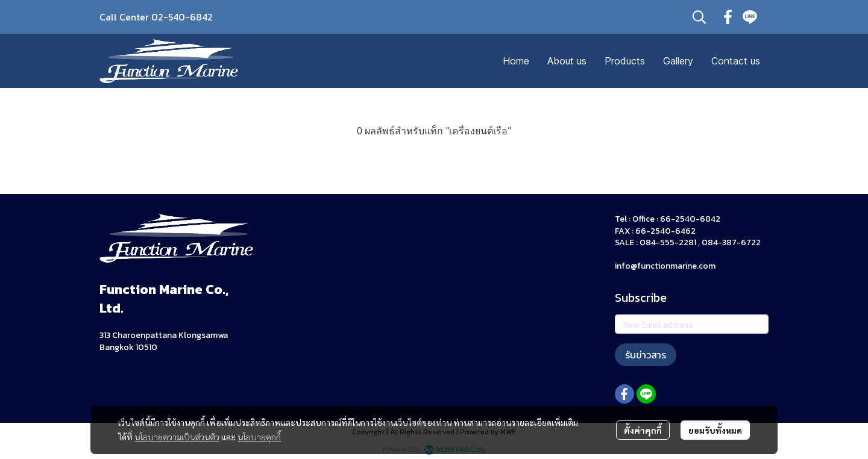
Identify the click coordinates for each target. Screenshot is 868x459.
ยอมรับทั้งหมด (715, 430)
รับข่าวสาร (646, 355)
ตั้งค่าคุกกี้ (643, 430)
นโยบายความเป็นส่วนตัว (177, 437)
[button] (699, 17)
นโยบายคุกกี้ (259, 437)
